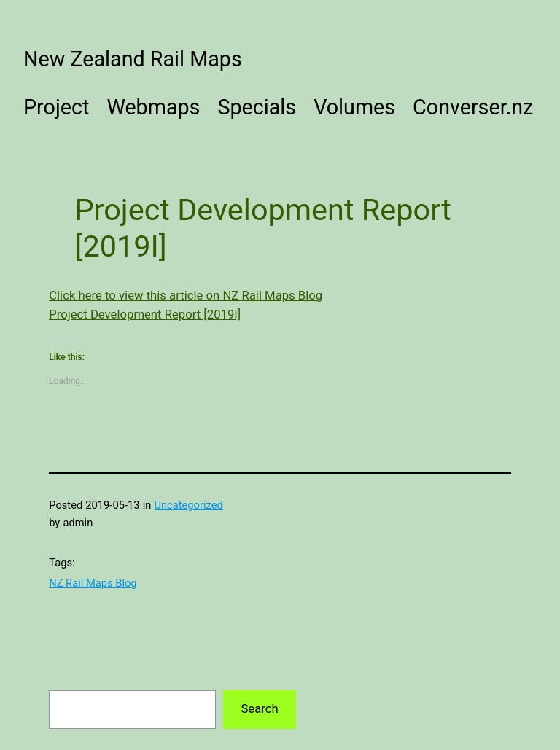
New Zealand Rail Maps (133, 59)
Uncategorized (188, 505)
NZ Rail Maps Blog (93, 583)
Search (259, 709)
